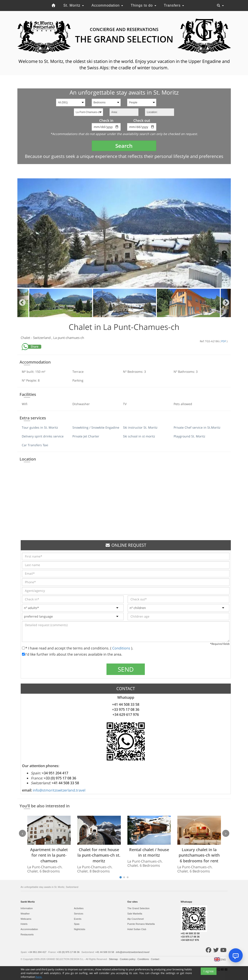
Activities (79, 908)
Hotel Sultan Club (137, 929)
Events (78, 919)
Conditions (122, 648)
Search (124, 146)
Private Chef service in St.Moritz (197, 427)
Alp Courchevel (136, 919)
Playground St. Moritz (189, 436)
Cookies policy (128, 959)
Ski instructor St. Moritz (140, 427)
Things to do (143, 5)
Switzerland (42, 338)
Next (226, 303)
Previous (22, 303)
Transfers (174, 5)
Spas (77, 924)
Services (79, 914)
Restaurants (27, 934)
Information (27, 908)
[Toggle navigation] (220, 5)
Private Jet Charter (86, 436)
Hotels (24, 924)
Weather (25, 914)
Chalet (26, 338)
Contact (155, 959)
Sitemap (114, 959)
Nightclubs (80, 929)
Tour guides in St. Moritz (40, 427)
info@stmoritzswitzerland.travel (59, 790)
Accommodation (107, 5)
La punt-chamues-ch (69, 338)
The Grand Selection (139, 908)
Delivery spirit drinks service (43, 436)
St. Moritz (74, 5)
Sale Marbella (135, 914)
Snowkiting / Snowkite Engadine (96, 427)
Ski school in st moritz (139, 436)
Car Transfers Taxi (35, 445)
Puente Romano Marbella (141, 924)
